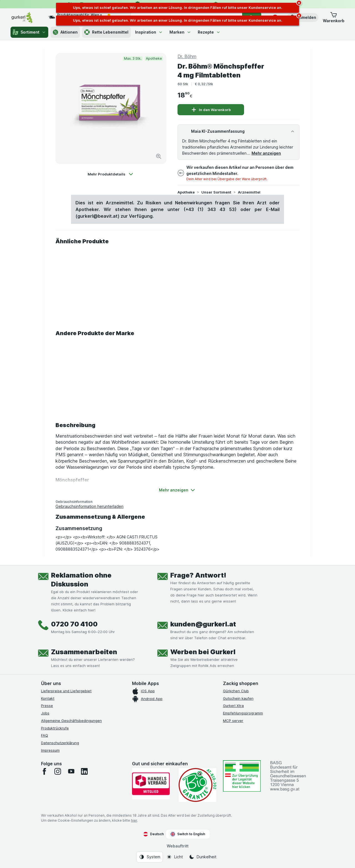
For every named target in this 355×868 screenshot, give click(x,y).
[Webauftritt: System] (150, 857)
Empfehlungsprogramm (243, 713)
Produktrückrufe (55, 728)
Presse (47, 706)
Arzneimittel (249, 192)
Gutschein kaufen (238, 698)
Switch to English (188, 834)
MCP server (233, 721)
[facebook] (44, 771)
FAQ (45, 735)
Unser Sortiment (216, 192)
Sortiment (29, 32)
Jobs (45, 713)
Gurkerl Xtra (233, 706)
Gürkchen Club (236, 691)
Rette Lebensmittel (106, 32)
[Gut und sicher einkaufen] (197, 785)
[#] (242, 776)
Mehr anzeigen (266, 153)
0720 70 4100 (74, 624)
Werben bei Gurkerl (203, 652)
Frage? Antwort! (198, 575)
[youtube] (71, 771)
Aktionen (65, 32)
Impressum (50, 750)
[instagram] (58, 771)
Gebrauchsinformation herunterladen (89, 506)
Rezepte (209, 32)
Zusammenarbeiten (84, 652)
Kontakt (48, 698)
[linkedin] (84, 771)
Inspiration (149, 32)
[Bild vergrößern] (159, 156)
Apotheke (186, 192)
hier (134, 820)
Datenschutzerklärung (60, 743)
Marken (180, 32)
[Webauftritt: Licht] (175, 857)
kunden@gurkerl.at (203, 624)
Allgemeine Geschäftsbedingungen (71, 721)
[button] (303, 17)
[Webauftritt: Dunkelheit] (203, 857)
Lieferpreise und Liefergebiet (66, 691)
